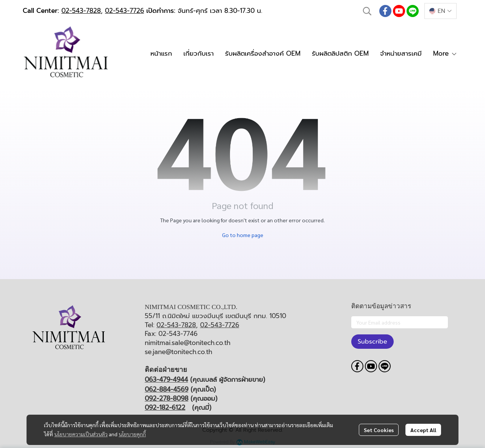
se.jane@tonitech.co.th (178, 352)
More (445, 53)
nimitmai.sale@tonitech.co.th (188, 343)
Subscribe (372, 342)
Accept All (423, 430)
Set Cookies (379, 430)
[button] (367, 11)
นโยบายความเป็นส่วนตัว (81, 434)
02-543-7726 (124, 11)
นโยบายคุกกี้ (132, 434)
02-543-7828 (81, 11)
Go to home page (243, 235)
